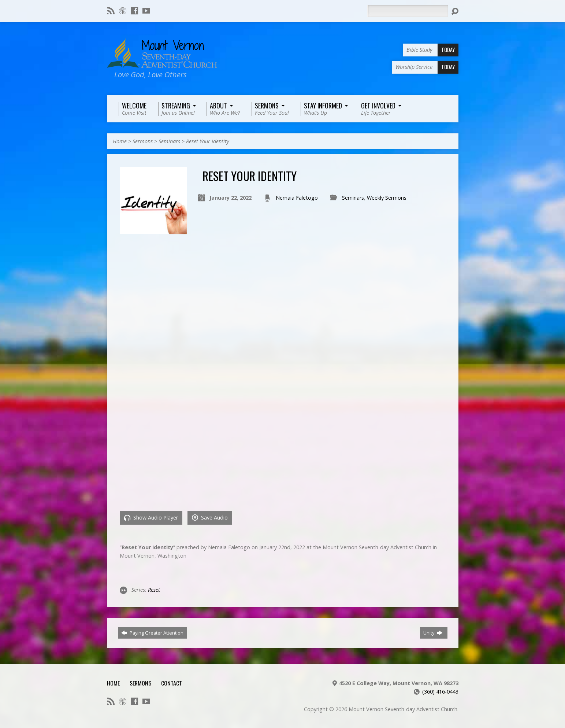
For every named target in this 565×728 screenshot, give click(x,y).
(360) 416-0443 (440, 692)
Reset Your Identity (208, 141)
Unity (433, 633)
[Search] (408, 11)
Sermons (143, 141)
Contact (172, 683)
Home (120, 141)
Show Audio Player (151, 518)
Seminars (169, 141)
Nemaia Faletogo (297, 198)
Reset (154, 590)
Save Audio (210, 518)
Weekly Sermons (387, 198)
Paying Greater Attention (152, 633)
